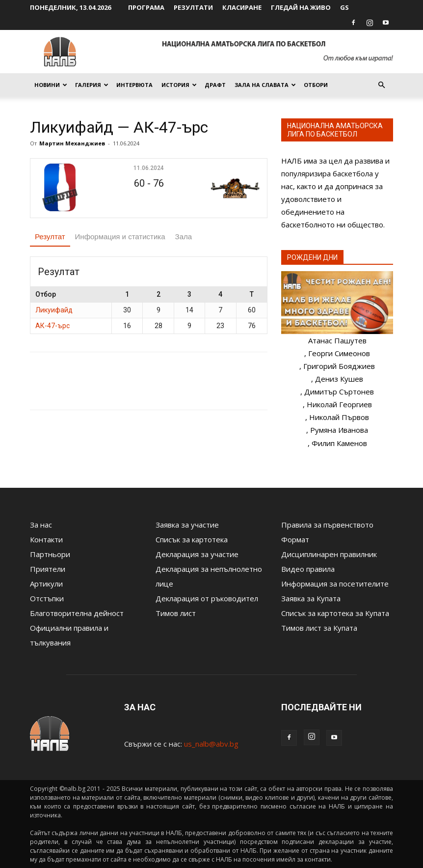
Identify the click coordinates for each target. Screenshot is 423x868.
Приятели (48, 569)
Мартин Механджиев (72, 143)
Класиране (242, 7)
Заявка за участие (187, 525)
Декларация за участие (197, 554)
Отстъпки (47, 598)
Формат (295, 539)
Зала (184, 237)
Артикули (46, 584)
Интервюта (134, 85)
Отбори (316, 85)
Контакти (46, 539)
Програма (146, 7)
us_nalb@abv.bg (211, 744)
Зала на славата (265, 85)
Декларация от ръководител (207, 598)
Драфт (215, 85)
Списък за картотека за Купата (335, 613)
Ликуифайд (54, 310)
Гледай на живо (301, 7)
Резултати (193, 7)
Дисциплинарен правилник (329, 554)
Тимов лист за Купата (319, 628)
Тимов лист (176, 613)
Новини (51, 85)
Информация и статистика (120, 237)
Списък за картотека (192, 539)
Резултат (50, 237)
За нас (41, 525)
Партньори (50, 554)
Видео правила (308, 569)
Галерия (92, 85)
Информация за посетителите (335, 584)
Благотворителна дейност (77, 613)
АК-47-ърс (53, 326)
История (179, 85)
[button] (381, 85)
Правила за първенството (327, 525)
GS (344, 7)
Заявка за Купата (311, 598)
